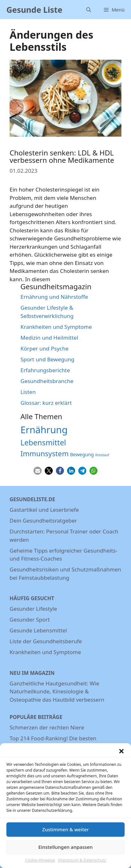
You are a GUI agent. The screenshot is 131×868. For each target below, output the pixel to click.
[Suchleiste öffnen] (89, 10)
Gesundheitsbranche (47, 381)
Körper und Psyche (45, 348)
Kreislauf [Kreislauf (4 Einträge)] (102, 455)
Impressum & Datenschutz (82, 865)
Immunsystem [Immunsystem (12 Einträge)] (45, 453)
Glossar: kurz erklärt (46, 403)
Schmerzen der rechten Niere (47, 727)
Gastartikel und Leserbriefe (44, 510)
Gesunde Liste (34, 10)
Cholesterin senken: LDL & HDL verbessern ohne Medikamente (62, 156)
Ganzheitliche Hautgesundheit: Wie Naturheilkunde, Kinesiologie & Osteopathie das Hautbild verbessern (57, 691)
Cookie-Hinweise (40, 865)
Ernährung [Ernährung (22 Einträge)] (44, 430)
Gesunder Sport (30, 619)
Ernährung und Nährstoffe (54, 297)
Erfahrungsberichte (45, 370)
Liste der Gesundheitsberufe (46, 641)
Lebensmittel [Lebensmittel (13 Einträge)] (43, 442)
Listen (28, 392)
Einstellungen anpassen (65, 852)
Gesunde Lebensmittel (38, 630)
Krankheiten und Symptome (56, 327)
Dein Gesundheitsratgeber (43, 521)
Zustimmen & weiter (65, 834)
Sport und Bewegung (47, 359)
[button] (121, 756)
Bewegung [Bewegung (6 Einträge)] (82, 454)
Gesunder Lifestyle (33, 609)
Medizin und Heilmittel (49, 338)
